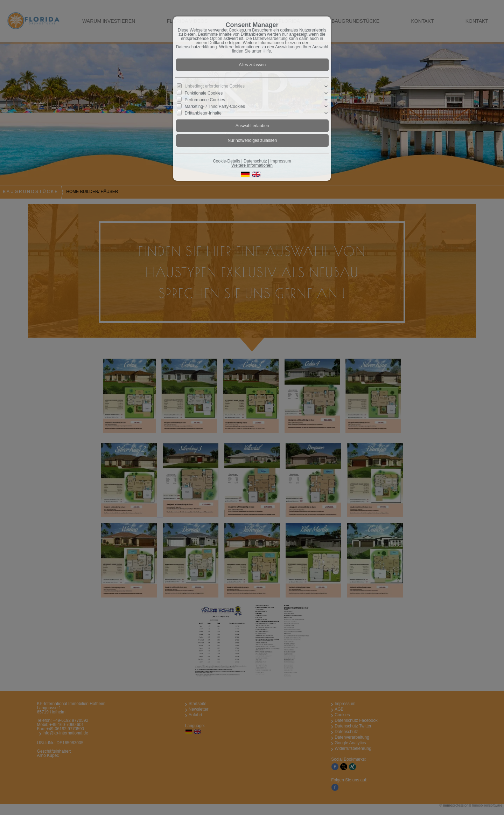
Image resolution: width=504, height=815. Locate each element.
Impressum (281, 161)
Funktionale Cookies (204, 93)
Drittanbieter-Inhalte (203, 113)
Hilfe (267, 51)
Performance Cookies (205, 100)
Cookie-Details (226, 161)
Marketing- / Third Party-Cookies (215, 106)
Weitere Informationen (252, 165)
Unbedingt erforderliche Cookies (215, 86)
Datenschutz (255, 161)
